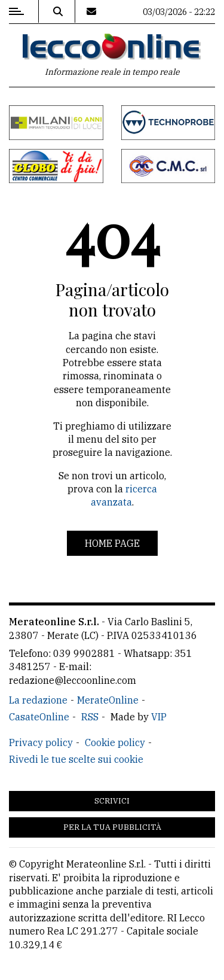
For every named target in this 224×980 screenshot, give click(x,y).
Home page (112, 543)
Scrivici (112, 801)
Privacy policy (41, 742)
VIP (159, 717)
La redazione (38, 700)
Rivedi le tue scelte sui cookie (76, 759)
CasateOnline (39, 717)
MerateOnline (108, 700)
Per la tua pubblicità (112, 827)
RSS (90, 717)
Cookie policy (115, 742)
